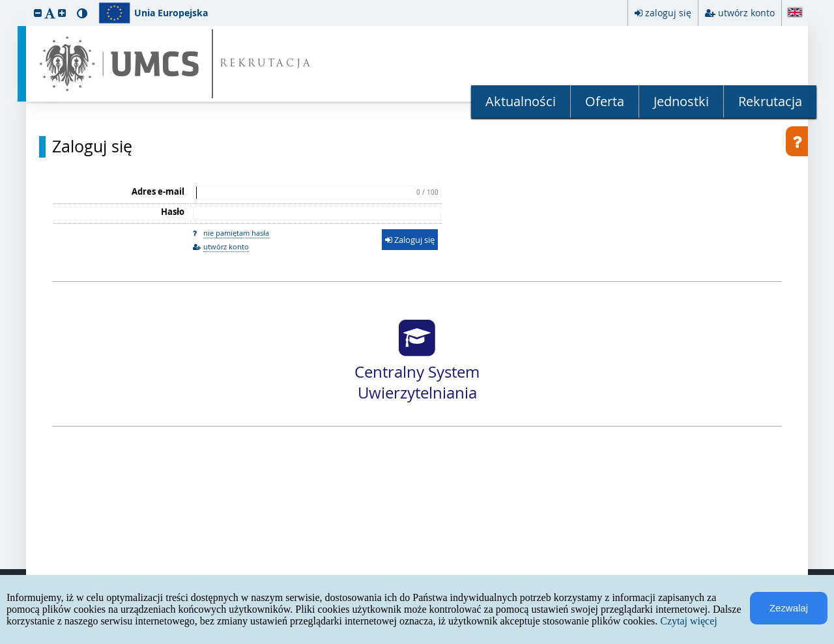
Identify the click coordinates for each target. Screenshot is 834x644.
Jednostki (681, 101)
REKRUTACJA (266, 64)
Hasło (173, 212)
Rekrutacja (770, 101)
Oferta (605, 101)
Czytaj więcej (689, 621)
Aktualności (521, 101)
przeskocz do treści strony (3, 3)
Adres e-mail (158, 191)
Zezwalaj (789, 608)
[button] (38, 13)
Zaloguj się (92, 147)
